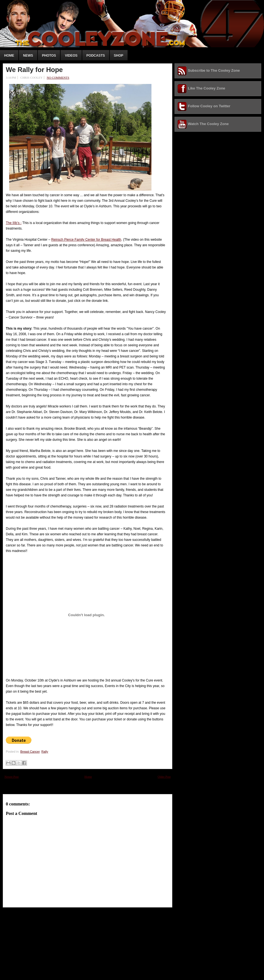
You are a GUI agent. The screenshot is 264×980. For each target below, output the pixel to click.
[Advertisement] (44, 942)
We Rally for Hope (34, 70)
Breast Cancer (30, 752)
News (28, 56)
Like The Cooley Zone (206, 88)
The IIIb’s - (14, 223)
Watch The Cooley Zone (208, 124)
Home (9, 56)
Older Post (164, 777)
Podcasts (96, 56)
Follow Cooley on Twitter (209, 106)
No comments (58, 78)
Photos (49, 56)
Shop (119, 56)
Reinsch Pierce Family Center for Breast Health (86, 240)
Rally (45, 752)
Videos (71, 56)
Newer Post (12, 777)
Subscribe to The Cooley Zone (214, 70)
